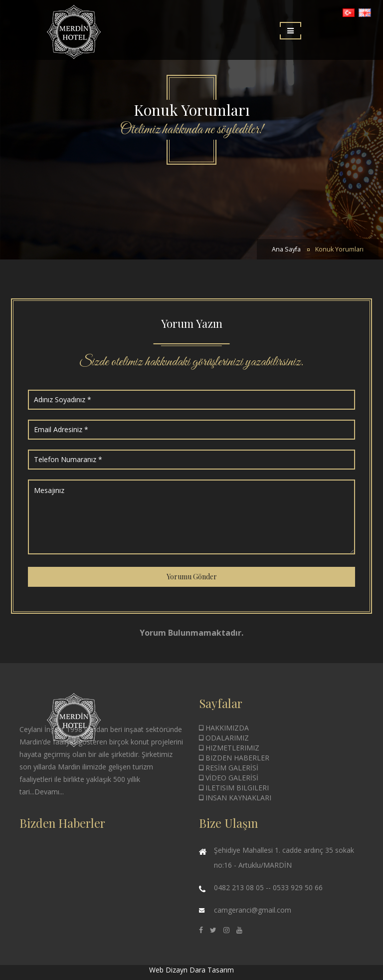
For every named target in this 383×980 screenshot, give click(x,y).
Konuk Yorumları (339, 249)
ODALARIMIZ (224, 738)
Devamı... (49, 792)
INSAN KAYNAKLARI (235, 798)
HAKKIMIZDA (224, 728)
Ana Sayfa (286, 249)
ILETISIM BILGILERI (234, 788)
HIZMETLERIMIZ (229, 748)
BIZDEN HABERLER (234, 758)
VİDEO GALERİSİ (229, 778)
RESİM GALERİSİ (229, 768)
